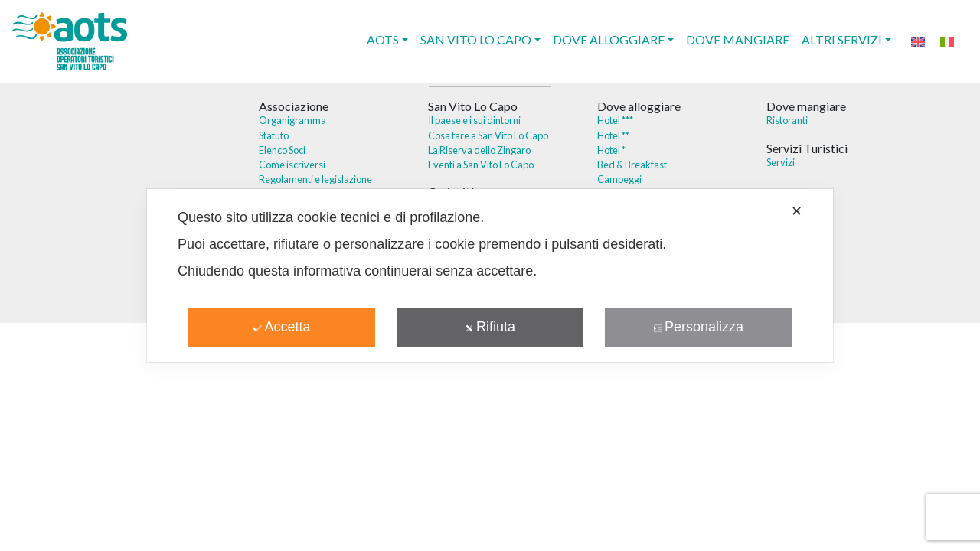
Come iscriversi (292, 165)
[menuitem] (918, 41)
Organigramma (292, 120)
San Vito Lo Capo (476, 39)
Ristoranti (787, 120)
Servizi (781, 162)
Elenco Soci (282, 150)
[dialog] (490, 275)
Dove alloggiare (609, 39)
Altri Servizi (842, 39)
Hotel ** (613, 135)
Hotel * (611, 150)
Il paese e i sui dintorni (474, 120)
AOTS (383, 39)
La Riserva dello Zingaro (479, 150)
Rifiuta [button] (490, 327)
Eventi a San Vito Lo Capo (481, 165)
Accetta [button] (281, 327)
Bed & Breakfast (632, 165)
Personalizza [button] (698, 327)
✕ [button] (797, 211)
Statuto (274, 135)
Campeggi (619, 179)
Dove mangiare (738, 39)
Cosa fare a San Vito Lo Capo (488, 135)
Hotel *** (615, 120)
